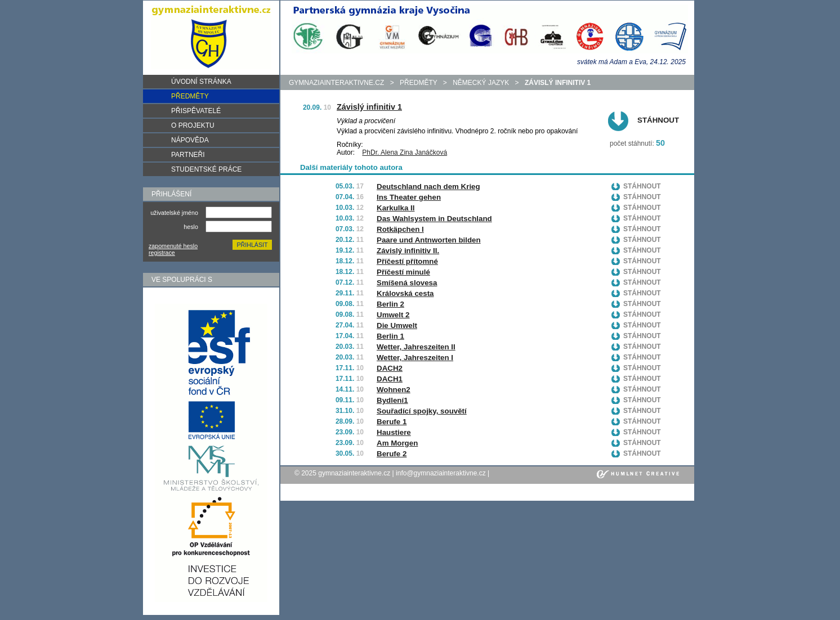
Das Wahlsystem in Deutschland (434, 219)
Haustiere (394, 432)
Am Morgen (397, 443)
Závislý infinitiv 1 (369, 107)
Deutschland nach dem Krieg (428, 187)
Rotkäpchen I (400, 229)
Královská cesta (405, 293)
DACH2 (390, 368)
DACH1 (390, 379)
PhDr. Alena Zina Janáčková (405, 152)
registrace (162, 253)
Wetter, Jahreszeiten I (415, 358)
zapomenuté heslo (173, 246)
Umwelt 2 (393, 315)
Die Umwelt (397, 325)
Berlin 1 (390, 336)
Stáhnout (658, 120)
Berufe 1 (392, 422)
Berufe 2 (392, 454)
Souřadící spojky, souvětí (422, 411)
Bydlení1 (392, 400)
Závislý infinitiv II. (408, 251)
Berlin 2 (390, 304)
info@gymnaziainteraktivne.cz (441, 473)
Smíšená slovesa (407, 283)
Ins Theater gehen (409, 197)
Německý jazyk (481, 83)
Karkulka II (396, 208)
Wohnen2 (394, 390)
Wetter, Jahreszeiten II (416, 347)
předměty (418, 83)
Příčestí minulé (403, 272)
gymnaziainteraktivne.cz (336, 83)
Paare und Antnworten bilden (429, 240)
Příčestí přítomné (407, 261)
